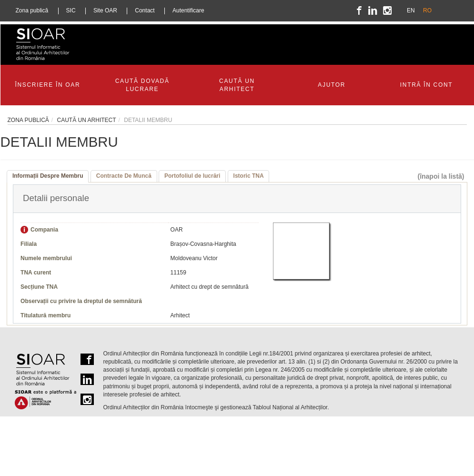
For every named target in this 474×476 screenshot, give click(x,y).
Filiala (29, 244)
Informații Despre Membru (48, 176)
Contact (145, 10)
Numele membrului (46, 258)
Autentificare (188, 10)
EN (411, 10)
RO (427, 10)
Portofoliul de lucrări (192, 176)
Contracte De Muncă (124, 176)
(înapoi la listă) (441, 176)
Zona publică (32, 10)
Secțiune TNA (39, 287)
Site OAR (105, 10)
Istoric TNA (249, 176)
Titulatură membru (45, 315)
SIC (71, 10)
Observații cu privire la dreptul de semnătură (81, 301)
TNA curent (36, 273)
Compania (44, 230)
